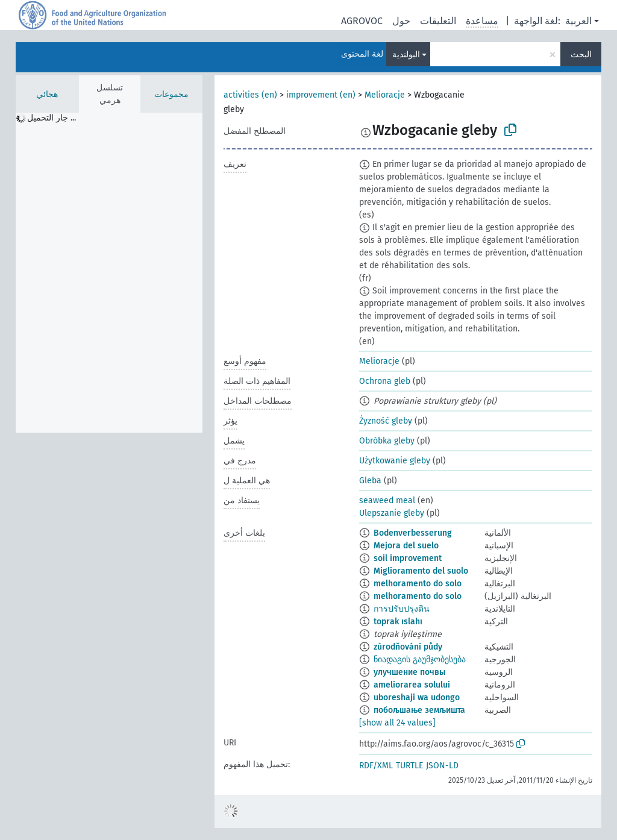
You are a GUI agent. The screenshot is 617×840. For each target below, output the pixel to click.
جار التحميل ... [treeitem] (52, 118)
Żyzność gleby (386, 421)
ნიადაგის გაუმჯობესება (420, 660)
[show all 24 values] (397, 723)
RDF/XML (376, 766)
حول (401, 21)
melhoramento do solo (418, 584)
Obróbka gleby (387, 441)
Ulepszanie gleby (392, 513)
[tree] (109, 273)
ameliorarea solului (412, 685)
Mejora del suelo (406, 546)
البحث (581, 55)
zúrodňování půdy (408, 647)
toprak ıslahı (398, 622)
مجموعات (171, 94)
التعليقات (438, 21)
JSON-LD (442, 766)
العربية (578, 21)
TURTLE (409, 766)
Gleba (370, 481)
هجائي (47, 94)
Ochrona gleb (385, 381)
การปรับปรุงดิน (402, 609)
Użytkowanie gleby (395, 461)
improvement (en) (321, 95)
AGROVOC (362, 21)
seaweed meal (387, 500)
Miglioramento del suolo (421, 571)
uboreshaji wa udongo (417, 697)
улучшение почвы (409, 672)
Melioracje (385, 95)
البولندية (406, 55)
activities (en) (250, 95)
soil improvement (408, 558)
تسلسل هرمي (110, 94)
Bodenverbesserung (413, 533)
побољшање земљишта (419, 710)
